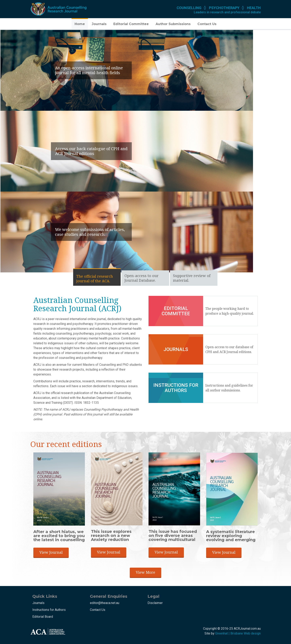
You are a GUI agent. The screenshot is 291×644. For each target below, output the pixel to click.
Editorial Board (43, 617)
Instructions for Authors (49, 610)
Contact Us (207, 24)
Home (80, 24)
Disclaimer (155, 603)
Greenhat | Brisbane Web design (238, 633)
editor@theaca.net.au (105, 603)
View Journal (51, 552)
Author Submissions (173, 24)
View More (145, 572)
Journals (99, 24)
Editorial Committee (131, 24)
